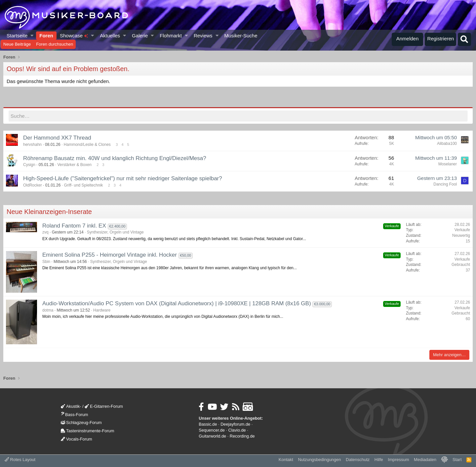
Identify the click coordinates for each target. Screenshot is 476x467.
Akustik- (71, 406)
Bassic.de (208, 424)
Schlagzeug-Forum (81, 423)
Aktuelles (110, 36)
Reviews (203, 36)
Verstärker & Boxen (74, 165)
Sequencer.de (212, 430)
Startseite (17, 36)
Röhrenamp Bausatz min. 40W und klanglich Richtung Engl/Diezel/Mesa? (115, 158)
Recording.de (242, 436)
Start (457, 460)
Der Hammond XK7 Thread (57, 138)
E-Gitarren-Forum (104, 406)
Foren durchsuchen (55, 44)
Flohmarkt (171, 36)
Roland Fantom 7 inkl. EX (74, 226)
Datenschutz (358, 460)
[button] (32, 36)
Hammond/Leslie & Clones (87, 145)
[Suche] (464, 39)
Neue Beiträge (17, 44)
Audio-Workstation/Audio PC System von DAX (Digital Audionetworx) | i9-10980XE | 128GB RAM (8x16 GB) (177, 303)
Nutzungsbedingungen (319, 460)
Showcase (74, 36)
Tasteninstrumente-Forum (87, 431)
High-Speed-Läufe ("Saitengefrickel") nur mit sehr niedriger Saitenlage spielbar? (123, 178)
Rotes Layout (20, 460)
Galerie (140, 36)
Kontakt (286, 460)
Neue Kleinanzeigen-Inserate (49, 212)
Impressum (398, 460)
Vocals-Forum (77, 439)
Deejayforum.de (235, 424)
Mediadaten (425, 460)
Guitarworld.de (212, 436)
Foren (46, 36)
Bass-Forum (74, 415)
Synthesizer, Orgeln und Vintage (115, 232)
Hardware (102, 310)
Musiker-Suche (241, 36)
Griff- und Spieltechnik (83, 185)
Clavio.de (237, 430)
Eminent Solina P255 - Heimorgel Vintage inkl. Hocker (110, 255)
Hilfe (379, 460)
